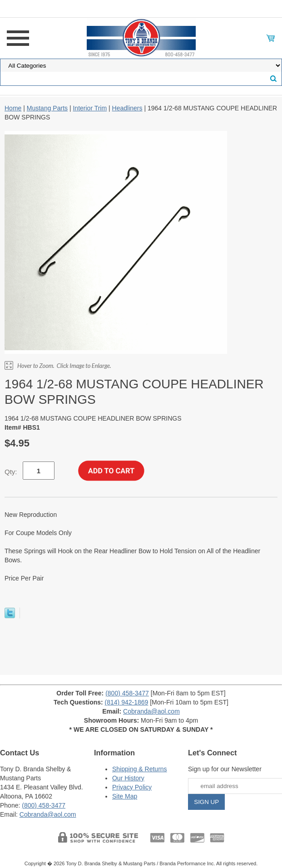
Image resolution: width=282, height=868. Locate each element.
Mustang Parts (47, 108)
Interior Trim (90, 108)
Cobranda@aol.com (151, 711)
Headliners (127, 108)
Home (13, 108)
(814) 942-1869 (127, 702)
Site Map (125, 796)
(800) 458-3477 (127, 693)
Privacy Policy (132, 787)
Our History (128, 778)
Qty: (11, 472)
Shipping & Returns (140, 769)
